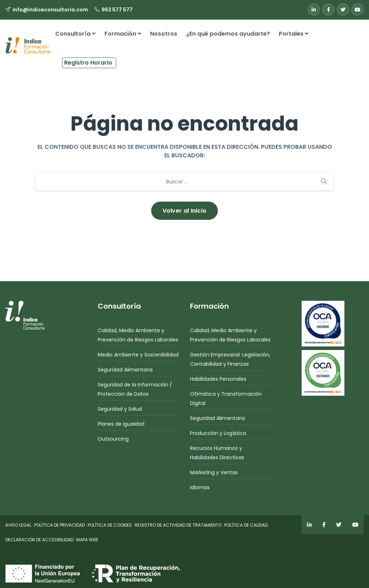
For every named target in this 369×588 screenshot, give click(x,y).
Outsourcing (113, 439)
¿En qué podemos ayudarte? (228, 34)
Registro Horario (88, 63)
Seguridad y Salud (120, 409)
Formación (123, 34)
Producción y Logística (218, 433)
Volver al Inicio (185, 211)
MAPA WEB (87, 540)
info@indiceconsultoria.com (50, 10)
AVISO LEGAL (18, 525)
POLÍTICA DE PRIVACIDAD (60, 525)
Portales (294, 34)
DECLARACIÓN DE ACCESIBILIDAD (39, 540)
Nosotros (164, 34)
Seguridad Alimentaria (125, 370)
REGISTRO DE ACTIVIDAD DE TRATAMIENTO (178, 525)
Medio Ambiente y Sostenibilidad (138, 355)
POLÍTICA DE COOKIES (110, 525)
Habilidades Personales (218, 379)
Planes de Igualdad (121, 424)
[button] (124, 60)
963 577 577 (117, 10)
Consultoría (75, 34)
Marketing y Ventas (214, 472)
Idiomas (200, 487)
